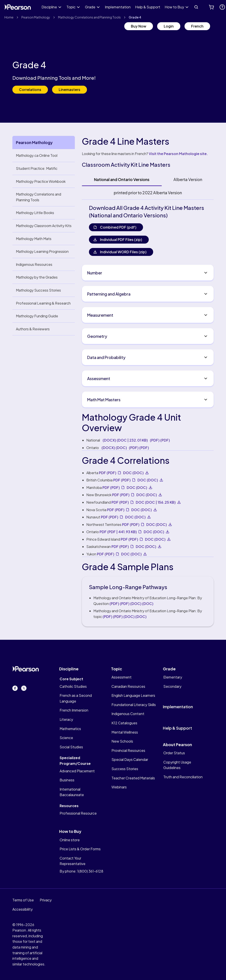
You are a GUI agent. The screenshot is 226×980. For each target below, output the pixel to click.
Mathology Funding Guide (37, 316)
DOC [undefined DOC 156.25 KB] (156, 502)
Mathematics (70, 729)
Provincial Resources (128, 750)
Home (9, 17)
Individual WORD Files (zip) (123, 252)
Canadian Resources (128, 686)
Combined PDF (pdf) (118, 227)
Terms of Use (23, 900)
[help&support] (186, 728)
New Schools (122, 741)
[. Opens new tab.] (222, 7)
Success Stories (125, 769)
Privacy (46, 900)
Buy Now (139, 26)
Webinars (119, 787)
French (197, 26)
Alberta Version (188, 179)
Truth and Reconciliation (183, 777)
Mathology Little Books (35, 213)
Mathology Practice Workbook (41, 181)
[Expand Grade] (98, 7)
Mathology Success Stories (38, 290)
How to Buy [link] (174, 7)
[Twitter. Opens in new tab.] (24, 688)
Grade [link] (90, 7)
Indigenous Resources (34, 264)
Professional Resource (78, 813)
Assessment (121, 677)
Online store (70, 840)
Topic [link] (71, 7)
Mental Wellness (125, 732)
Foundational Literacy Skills (134, 705)
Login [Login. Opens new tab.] (169, 26)
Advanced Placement (77, 771)
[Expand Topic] (78, 7)
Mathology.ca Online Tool (37, 155)
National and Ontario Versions (122, 179)
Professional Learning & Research (43, 303)
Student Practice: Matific (37, 168)
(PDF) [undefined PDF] (160, 440)
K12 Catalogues (124, 723)
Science (66, 738)
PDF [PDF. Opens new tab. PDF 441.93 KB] (118, 532)
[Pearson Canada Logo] (18, 7)
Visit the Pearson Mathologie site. (178, 154)
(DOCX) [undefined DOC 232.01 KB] (125, 440)
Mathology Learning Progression (42, 251)
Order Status (174, 753)
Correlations (30, 90)
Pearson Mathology (36, 17)
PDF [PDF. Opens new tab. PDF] (108, 473)
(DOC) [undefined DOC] (142, 604)
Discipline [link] (49, 7)
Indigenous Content (128, 714)
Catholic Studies (73, 686)
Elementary (173, 677)
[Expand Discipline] (60, 7)
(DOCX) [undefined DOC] (114, 448)
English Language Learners (133, 695)
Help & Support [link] (148, 7)
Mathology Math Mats (34, 239)
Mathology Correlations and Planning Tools (89, 17)
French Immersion (74, 710)
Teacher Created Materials (133, 778)
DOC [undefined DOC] (133, 473)
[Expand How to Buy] (187, 7)
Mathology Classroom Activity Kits (44, 226)
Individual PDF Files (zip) (121, 239)
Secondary (172, 686)
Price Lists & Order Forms (80, 849)
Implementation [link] (118, 7)
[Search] (196, 7)
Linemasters (70, 90)
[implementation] (186, 705)
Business (67, 780)
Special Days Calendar (130, 759)
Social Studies (71, 747)
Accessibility (23, 909)
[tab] (122, 180)
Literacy (66, 719)
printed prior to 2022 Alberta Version (148, 193)
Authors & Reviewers (33, 329)
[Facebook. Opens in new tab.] (15, 688)
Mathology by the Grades (37, 277)
